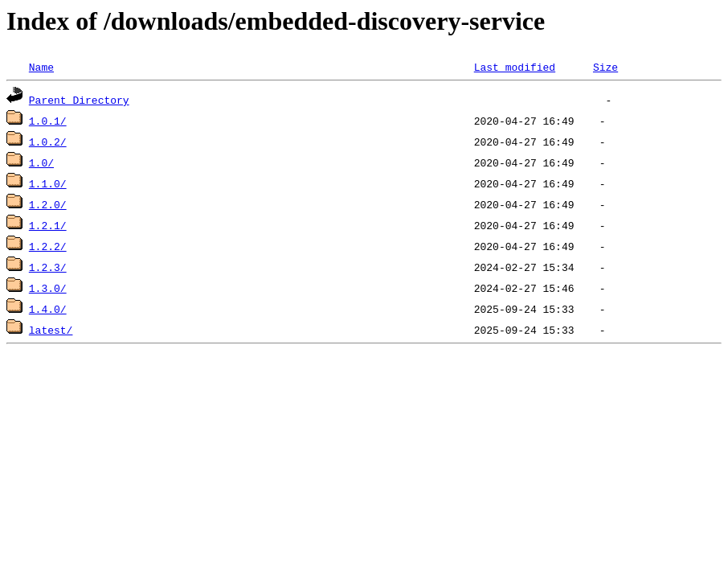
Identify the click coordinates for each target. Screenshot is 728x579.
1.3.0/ (48, 288)
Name (41, 67)
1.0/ (41, 162)
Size (605, 67)
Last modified (515, 67)
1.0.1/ (48, 121)
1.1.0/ (48, 183)
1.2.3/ (48, 267)
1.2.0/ (48, 204)
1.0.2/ (48, 142)
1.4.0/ (48, 309)
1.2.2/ (48, 246)
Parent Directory (79, 100)
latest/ (51, 330)
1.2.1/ (48, 225)
